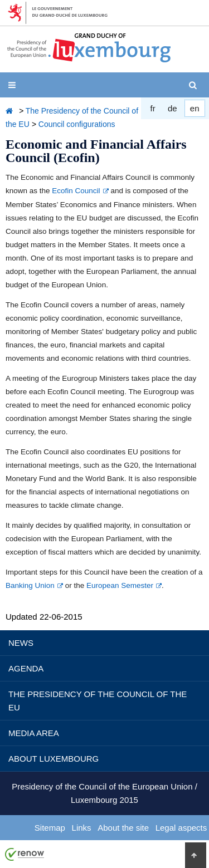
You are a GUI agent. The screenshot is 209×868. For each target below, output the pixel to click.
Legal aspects (181, 828)
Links (82, 828)
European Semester (120, 585)
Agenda (26, 668)
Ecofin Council (76, 191)
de (172, 108)
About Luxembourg (54, 759)
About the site (123, 828)
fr (153, 108)
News (21, 643)
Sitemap (50, 828)
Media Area (34, 733)
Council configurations (77, 124)
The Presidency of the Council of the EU (98, 701)
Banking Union (30, 585)
